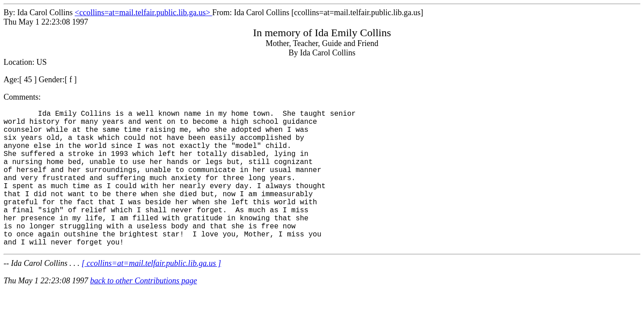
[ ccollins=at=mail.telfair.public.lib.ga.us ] (151, 294)
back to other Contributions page (143, 311)
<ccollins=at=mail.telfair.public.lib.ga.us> (144, 13)
